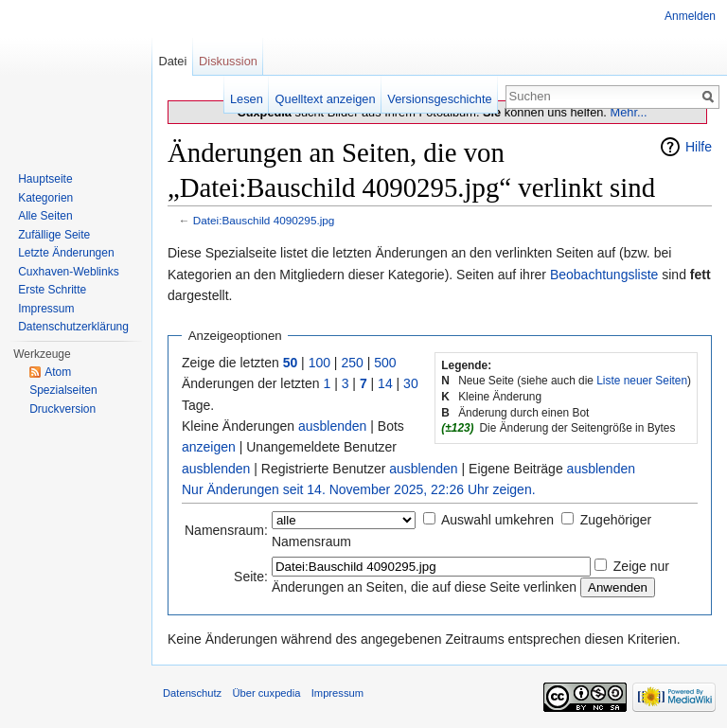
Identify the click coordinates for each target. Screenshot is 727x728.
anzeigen (209, 447)
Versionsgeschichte (439, 99)
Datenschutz (192, 693)
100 (319, 363)
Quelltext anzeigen (326, 99)
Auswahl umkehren (497, 520)
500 (385, 363)
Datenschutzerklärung (73, 327)
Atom (58, 372)
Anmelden (690, 16)
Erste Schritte (52, 290)
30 (411, 383)
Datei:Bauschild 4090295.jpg (264, 220)
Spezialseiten (63, 390)
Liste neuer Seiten (642, 381)
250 (352, 363)
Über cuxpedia (266, 693)
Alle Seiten (45, 216)
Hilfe (699, 147)
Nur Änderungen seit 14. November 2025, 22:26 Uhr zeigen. (359, 489)
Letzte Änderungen (66, 253)
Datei (172, 61)
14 (385, 383)
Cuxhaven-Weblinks (69, 272)
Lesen (247, 99)
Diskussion (228, 61)
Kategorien (45, 198)
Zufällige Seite (54, 235)
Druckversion (62, 409)
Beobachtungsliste (604, 275)
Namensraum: (226, 530)
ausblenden (332, 426)
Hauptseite (45, 179)
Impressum (46, 309)
